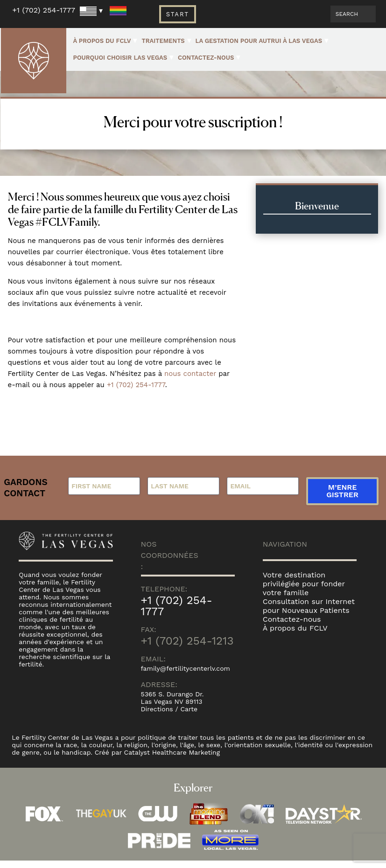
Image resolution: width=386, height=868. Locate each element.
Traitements (163, 41)
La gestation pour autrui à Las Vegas (259, 41)
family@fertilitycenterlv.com (186, 676)
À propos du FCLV (102, 41)
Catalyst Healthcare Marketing (172, 760)
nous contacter (190, 374)
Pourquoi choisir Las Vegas (120, 58)
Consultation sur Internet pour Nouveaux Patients (309, 613)
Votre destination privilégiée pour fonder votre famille (304, 591)
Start (178, 14)
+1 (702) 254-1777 (44, 10)
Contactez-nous (206, 58)
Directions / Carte (169, 716)
